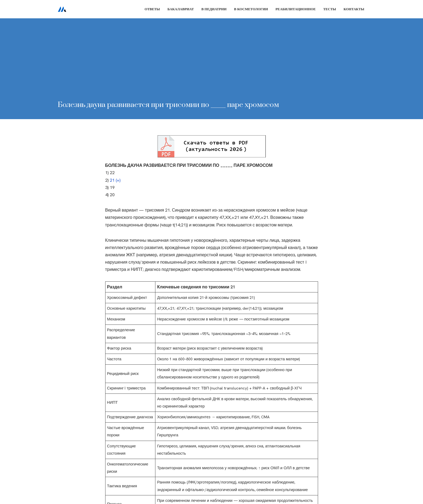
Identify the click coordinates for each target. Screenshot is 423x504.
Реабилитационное (296, 9)
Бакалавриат (181, 9)
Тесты (330, 9)
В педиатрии (214, 9)
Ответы (152, 9)
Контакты (354, 9)
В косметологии (251, 9)
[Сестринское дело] (62, 9)
